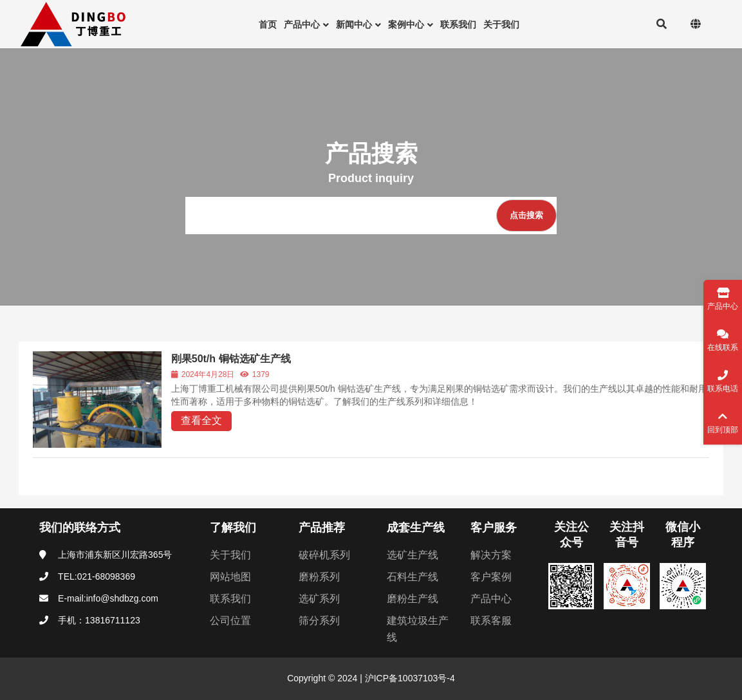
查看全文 (201, 420)
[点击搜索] (526, 216)
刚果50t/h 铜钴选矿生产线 (231, 359)
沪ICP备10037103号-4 (409, 678)
